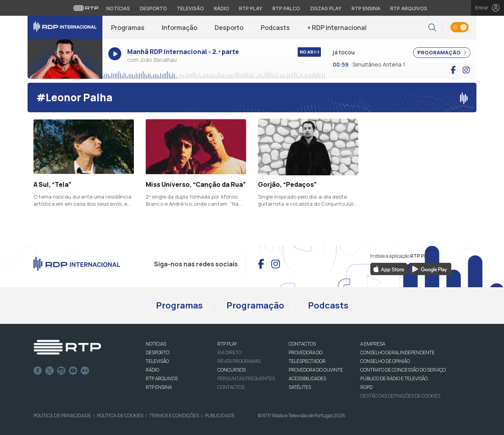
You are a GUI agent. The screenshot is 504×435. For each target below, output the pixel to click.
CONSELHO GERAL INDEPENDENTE (397, 352)
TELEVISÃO (157, 361)
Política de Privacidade (62, 415)
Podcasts (275, 28)
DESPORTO (157, 352)
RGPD (366, 387)
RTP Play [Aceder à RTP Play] (251, 8)
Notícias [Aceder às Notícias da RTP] (118, 8)
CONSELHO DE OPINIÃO (385, 361)
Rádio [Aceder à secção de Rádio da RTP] (221, 8)
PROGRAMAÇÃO (442, 52)
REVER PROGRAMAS (239, 361)
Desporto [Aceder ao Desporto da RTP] (153, 8)
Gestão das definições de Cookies (400, 396)
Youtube (73, 371)
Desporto (229, 28)
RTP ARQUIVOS (162, 378)
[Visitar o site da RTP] (86, 8)
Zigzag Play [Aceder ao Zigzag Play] (326, 8)
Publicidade (220, 415)
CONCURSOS (232, 370)
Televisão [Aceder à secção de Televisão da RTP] (190, 8)
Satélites (300, 387)
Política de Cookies (120, 415)
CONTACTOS (302, 344)
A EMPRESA (373, 344)
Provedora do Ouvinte (316, 370)
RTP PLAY (227, 344)
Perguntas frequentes (246, 378)
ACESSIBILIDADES (307, 378)
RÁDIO (152, 370)
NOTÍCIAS (156, 344)
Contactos (231, 387)
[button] (432, 28)
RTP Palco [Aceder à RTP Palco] (286, 8)
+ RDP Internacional (337, 28)
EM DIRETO (229, 352)
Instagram (61, 371)
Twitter (50, 371)
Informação (180, 28)
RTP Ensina (159, 387)
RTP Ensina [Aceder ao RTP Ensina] (366, 8)
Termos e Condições (174, 415)
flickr (85, 371)
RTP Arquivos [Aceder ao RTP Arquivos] (409, 8)
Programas (128, 28)
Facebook (38, 371)
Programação (255, 305)
